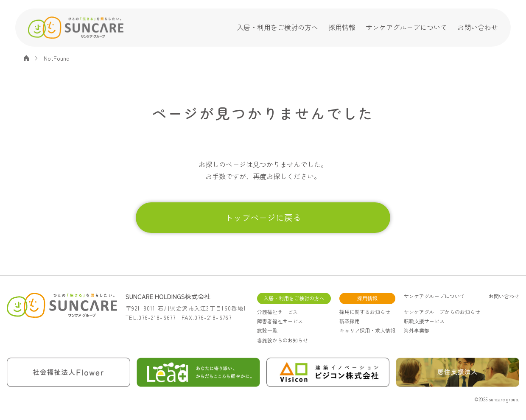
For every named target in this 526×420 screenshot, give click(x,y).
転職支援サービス (424, 321)
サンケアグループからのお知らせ (442, 312)
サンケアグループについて (406, 27)
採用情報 (342, 27)
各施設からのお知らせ (283, 340)
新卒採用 (350, 321)
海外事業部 (417, 330)
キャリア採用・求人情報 (367, 330)
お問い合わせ (478, 27)
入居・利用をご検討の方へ (277, 27)
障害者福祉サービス (280, 321)
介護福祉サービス (277, 312)
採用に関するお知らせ (365, 312)
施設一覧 (267, 330)
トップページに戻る (263, 217)
